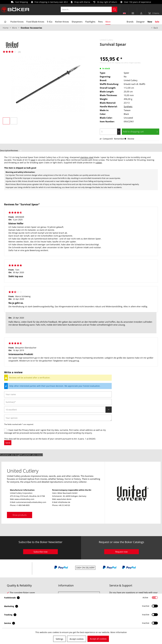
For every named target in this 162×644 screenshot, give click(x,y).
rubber (99, 163)
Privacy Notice (29, 430)
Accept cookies (77, 639)
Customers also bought (11, 455)
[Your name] (58, 394)
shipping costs (119, 63)
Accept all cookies (98, 639)
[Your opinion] (58, 418)
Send (8, 443)
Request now (121, 552)
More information (119, 632)
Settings (59, 639)
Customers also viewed (32, 455)
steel (33, 160)
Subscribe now (41, 552)
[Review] (58, 410)
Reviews (16, 150)
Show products (20, 515)
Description (5, 150)
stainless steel (87, 157)
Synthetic (128, 106)
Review (129, 139)
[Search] (114, 9)
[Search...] (89, 9)
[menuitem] (90, 9)
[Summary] (58, 402)
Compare (105, 139)
